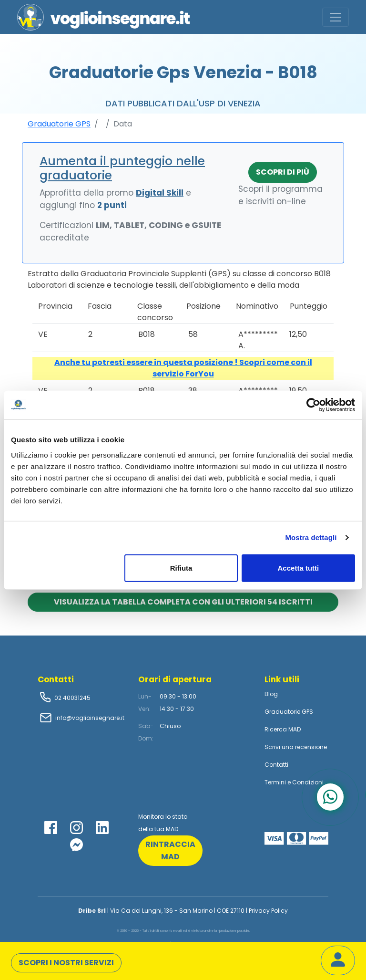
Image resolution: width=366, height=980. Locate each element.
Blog (271, 694)
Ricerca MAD (283, 729)
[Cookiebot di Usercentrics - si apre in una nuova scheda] (313, 405)
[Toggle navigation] (335, 17)
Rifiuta (181, 568)
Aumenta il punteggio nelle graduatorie (122, 168)
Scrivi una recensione (296, 747)
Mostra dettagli (311, 537)
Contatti (276, 765)
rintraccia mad (170, 850)
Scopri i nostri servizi (66, 963)
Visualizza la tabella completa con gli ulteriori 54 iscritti (183, 602)
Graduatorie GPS (59, 124)
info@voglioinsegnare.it (90, 718)
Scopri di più (283, 172)
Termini (275, 782)
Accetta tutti (299, 568)
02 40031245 (72, 698)
